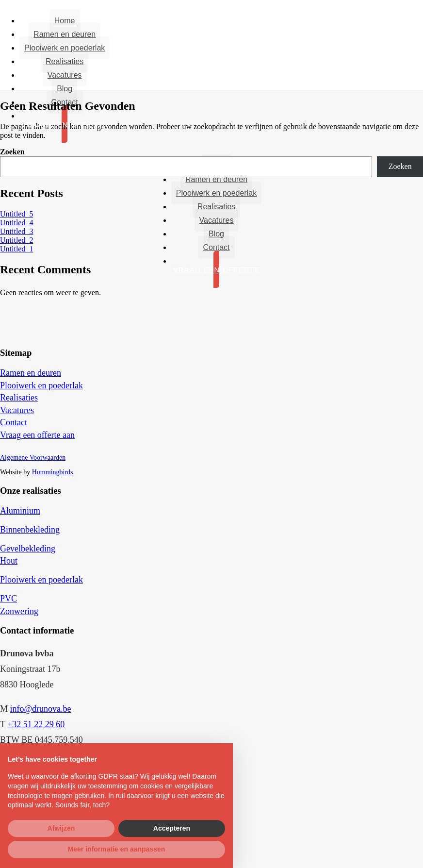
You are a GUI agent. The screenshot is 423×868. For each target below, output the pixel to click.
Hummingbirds (53, 472)
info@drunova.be (41, 709)
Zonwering (19, 611)
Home (65, 21)
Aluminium (20, 511)
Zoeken (12, 152)
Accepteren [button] (172, 828)
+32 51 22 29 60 (36, 724)
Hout (9, 561)
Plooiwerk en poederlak (65, 48)
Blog (65, 89)
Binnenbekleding (30, 530)
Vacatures (65, 75)
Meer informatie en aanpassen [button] (117, 849)
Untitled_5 (16, 214)
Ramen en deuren (65, 34)
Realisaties (65, 61)
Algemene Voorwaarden (33, 458)
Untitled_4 (16, 223)
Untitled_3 (16, 231)
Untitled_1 (16, 249)
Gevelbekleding (28, 549)
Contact (216, 247)
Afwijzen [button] (61, 828)
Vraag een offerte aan (37, 435)
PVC (8, 599)
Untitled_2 (16, 240)
